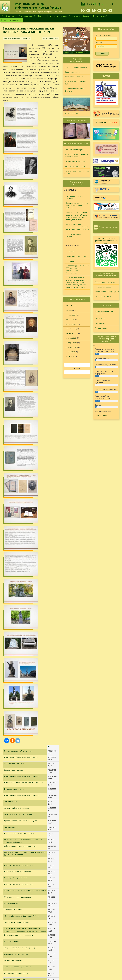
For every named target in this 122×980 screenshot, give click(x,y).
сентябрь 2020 (72, 347)
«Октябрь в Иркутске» (13, 496)
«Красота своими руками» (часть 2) (18, 400)
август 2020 (70, 352)
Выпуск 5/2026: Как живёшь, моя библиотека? (76, 156)
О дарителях (34, 948)
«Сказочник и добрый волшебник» (18, 534)
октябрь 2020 (71, 343)
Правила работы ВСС (104, 296)
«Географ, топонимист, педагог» (17, 407)
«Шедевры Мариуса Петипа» (75, 197)
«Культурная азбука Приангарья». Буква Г (21, 292)
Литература (100, 319)
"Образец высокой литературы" (17, 796)
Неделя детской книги (74, 72)
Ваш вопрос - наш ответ (76, 256)
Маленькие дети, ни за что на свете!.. (77, 172)
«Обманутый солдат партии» (15, 413)
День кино (8, 394)
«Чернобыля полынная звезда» (17, 904)
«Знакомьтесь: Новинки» (14, 305)
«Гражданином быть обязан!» (16, 650)
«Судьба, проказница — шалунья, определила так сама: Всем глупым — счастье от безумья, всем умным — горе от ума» (77, 282)
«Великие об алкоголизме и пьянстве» (20, 638)
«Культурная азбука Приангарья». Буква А (21, 356)
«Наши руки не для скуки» (15, 515)
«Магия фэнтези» (11, 695)
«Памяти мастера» (11, 809)
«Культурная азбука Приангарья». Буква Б (21, 330)
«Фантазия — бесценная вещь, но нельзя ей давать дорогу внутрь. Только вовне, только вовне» (77, 216)
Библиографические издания (104, 313)
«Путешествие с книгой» (14, 324)
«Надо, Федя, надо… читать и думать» (19, 521)
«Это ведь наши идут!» (74, 150)
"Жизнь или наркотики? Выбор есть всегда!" (22, 676)
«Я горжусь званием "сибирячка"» (18, 286)
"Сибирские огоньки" (84, 940)
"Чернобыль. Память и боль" (15, 898)
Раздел (99, 43)
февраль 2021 (71, 324)
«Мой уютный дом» (12, 771)
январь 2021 (71, 329)
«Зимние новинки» (11, 362)
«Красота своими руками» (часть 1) (18, 419)
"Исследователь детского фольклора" (20, 911)
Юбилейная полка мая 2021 (15, 834)
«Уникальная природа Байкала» (17, 553)
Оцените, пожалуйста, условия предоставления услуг (106, 241)
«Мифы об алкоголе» (12, 631)
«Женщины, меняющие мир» (16, 540)
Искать (102, 54)
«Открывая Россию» (12, 784)
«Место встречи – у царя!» (75, 166)
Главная (2, 16)
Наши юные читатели (74, 77)
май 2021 (69, 310)
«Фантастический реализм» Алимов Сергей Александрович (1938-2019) (78, 227)
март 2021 (70, 319)
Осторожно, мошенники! (12, 20)
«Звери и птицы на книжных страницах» (20, 483)
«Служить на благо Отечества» (16, 343)
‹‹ (78, 365)
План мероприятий (27, 16)
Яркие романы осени (13, 565)
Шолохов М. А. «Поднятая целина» (18, 349)
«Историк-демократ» (12, 559)
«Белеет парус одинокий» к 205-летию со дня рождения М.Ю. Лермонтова (78, 269)
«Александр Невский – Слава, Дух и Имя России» (24, 860)
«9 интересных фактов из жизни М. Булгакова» (23, 841)
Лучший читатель (82, 945)
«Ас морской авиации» (13, 866)
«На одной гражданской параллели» (19, 701)
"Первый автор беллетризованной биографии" (24, 714)
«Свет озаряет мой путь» (14, 299)
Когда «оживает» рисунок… (76, 52)
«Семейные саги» (11, 752)
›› (78, 372)
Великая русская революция (16, 489)
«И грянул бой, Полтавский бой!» (17, 745)
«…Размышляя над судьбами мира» (18, 597)
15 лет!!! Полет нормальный (76, 67)
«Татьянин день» (10, 337)
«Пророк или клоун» (12, 733)
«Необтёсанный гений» (13, 663)
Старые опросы (101, 416)
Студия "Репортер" (83, 948)
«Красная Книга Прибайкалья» (16, 822)
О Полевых (34, 945)
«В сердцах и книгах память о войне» (19, 777)
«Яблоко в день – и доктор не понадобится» (22, 682)
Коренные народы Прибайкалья (17, 502)
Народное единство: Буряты (75, 235)
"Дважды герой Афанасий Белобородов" (21, 872)
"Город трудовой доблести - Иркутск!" (20, 885)
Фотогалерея (75, 16)
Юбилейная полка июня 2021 (16, 790)
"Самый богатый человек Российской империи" (24, 892)
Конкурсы (79, 942)
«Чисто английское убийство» (16, 610)
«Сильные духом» (11, 438)
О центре (11, 16)
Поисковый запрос (104, 35)
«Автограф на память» (13, 445)
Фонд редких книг (103, 328)
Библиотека (106, 122)
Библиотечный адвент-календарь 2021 (20, 381)
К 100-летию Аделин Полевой (16, 457)
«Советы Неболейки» (12, 739)
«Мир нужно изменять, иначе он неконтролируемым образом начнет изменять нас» (23, 625)
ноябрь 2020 (71, 338)
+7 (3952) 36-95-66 (100, 4)
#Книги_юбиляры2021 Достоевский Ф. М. (21, 451)
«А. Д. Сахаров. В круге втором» (17, 828)
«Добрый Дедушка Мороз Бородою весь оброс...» (25, 426)
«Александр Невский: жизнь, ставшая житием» (23, 847)
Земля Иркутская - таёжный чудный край (21, 578)
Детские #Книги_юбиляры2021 (17, 669)
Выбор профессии (11, 476)
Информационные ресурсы (107, 292)
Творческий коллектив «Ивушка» (74, 90)
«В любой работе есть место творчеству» (21, 656)
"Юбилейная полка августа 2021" (17, 688)
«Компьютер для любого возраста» (18, 470)
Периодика (100, 323)
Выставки (87, 16)
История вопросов (103, 287)
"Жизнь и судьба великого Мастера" (19, 853)
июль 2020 (70, 356)
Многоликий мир (72, 113)
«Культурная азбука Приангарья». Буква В (21, 311)
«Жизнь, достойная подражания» (17, 432)
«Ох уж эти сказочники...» (14, 546)
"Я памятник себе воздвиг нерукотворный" (22, 815)
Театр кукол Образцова (13, 616)
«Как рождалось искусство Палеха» (19, 368)
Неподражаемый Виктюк (14, 527)
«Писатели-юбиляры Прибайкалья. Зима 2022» (23, 318)
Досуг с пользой (101, 16)
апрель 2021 (71, 315)
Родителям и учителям (57, 16)
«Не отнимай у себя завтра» (15, 765)
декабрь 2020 (71, 333)
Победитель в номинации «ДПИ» (75, 83)
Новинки (41, 16)
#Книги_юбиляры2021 (13, 726)
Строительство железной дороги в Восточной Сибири (77, 205)
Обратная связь (96, 960)
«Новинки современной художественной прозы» (25, 644)
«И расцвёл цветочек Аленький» (17, 572)
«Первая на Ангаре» (12, 917)
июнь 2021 (70, 306)
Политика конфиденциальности (103, 957)
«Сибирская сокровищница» (16, 508)
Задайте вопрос (105, 940)
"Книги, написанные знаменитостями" (20, 803)
